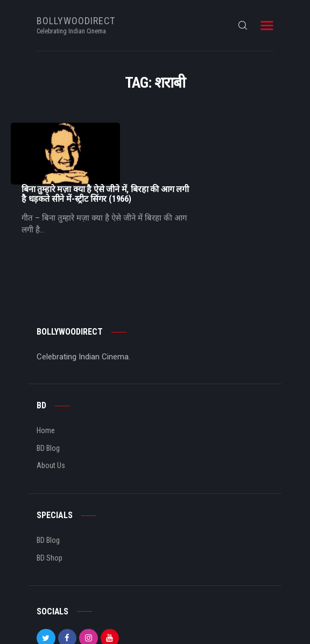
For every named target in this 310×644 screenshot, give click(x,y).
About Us (51, 414)
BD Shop (50, 506)
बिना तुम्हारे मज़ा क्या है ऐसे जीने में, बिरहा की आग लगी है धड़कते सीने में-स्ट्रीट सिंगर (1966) (213, 132)
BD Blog (48, 396)
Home (46, 379)
